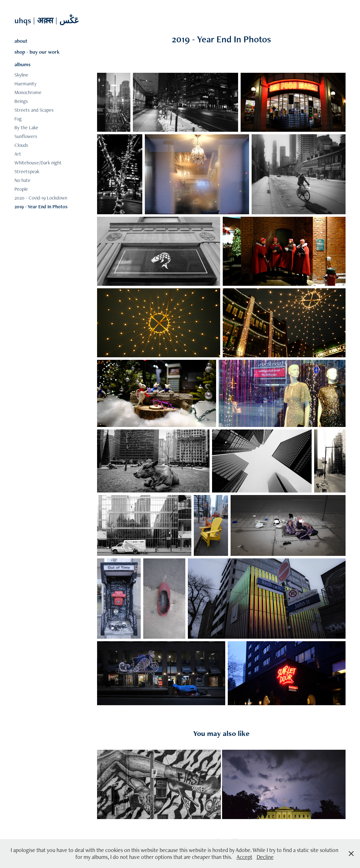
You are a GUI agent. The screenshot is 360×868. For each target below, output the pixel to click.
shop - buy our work (37, 52)
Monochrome (28, 92)
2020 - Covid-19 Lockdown (41, 198)
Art (18, 154)
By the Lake (26, 128)
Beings (21, 101)
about (21, 41)
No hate (22, 180)
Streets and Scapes (34, 110)
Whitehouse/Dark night (38, 163)
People (21, 189)
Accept (244, 857)
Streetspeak (27, 171)
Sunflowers (26, 136)
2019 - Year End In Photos (41, 207)
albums (22, 64)
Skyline (21, 75)
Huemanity (25, 84)
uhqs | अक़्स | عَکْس (48, 20)
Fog (18, 119)
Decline (265, 857)
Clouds (21, 145)
